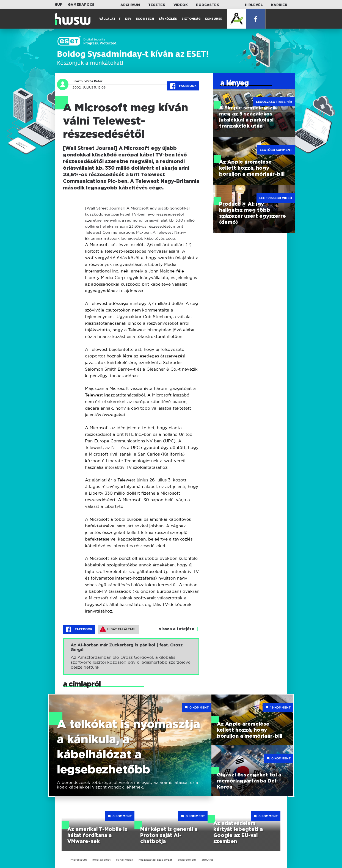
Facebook (183, 86)
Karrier (279, 5)
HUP (59, 5)
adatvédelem (187, 860)
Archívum (130, 5)
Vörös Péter (93, 81)
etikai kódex (125, 860)
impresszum (78, 860)
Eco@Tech (145, 19)
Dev (128, 19)
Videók (181, 5)
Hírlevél (254, 5)
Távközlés (168, 19)
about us (207, 860)
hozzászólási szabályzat (155, 860)
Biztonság (191, 19)
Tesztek (157, 5)
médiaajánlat (101, 860)
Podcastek (208, 5)
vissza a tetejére (177, 629)
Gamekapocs (81, 5)
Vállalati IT (110, 19)
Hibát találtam (117, 629)
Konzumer (214, 19)
